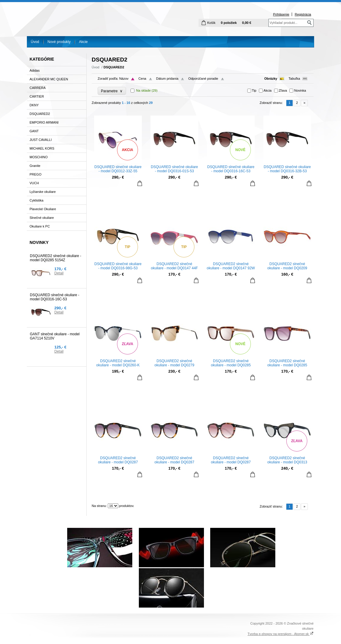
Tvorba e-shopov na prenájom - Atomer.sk (281, 634)
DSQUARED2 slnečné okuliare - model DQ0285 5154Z (56, 258)
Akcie (83, 42)
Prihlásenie (281, 14)
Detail (59, 273)
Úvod (35, 42)
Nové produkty (59, 42)
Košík (211, 23)
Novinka (300, 90)
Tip (254, 90)
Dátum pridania (167, 79)
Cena (142, 79)
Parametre (112, 91)
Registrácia (303, 14)
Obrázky (271, 79)
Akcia (268, 90)
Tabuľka (294, 79)
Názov (124, 79)
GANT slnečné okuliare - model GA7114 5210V (55, 336)
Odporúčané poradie (203, 79)
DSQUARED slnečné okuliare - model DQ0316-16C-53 (54, 297)
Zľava (283, 90)
